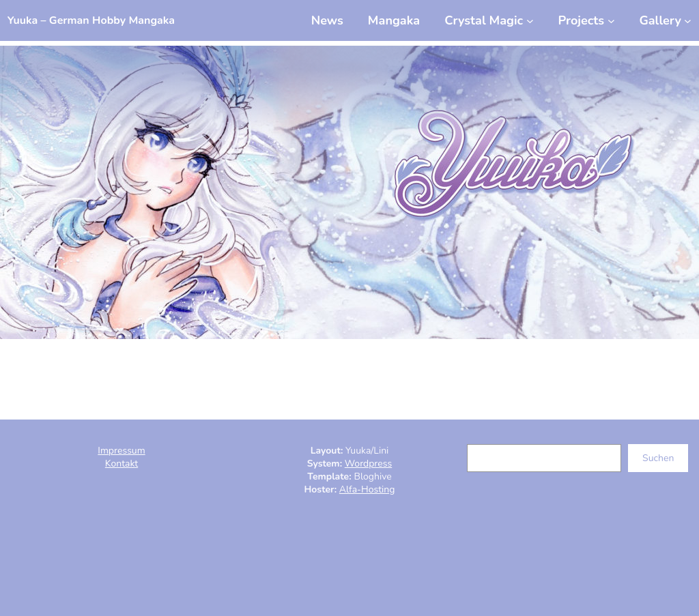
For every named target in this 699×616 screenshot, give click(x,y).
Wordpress (368, 464)
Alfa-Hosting (367, 489)
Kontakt (122, 464)
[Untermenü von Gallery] (665, 20)
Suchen (658, 458)
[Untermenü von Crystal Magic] (489, 20)
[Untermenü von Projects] (586, 20)
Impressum (121, 451)
